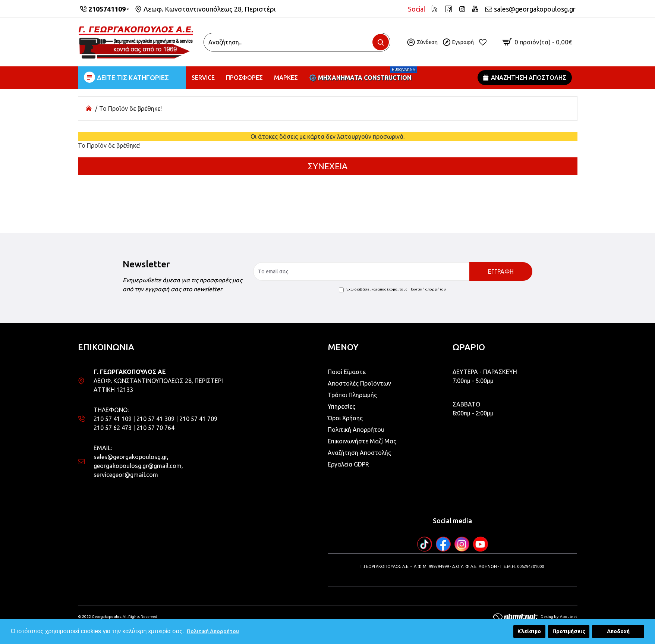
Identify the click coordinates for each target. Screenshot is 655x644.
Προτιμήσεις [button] (569, 631)
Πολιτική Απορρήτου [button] (213, 631)
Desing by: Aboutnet (535, 617)
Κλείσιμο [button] (529, 631)
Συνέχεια (328, 166)
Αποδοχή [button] (618, 631)
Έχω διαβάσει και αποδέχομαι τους (393, 289)
